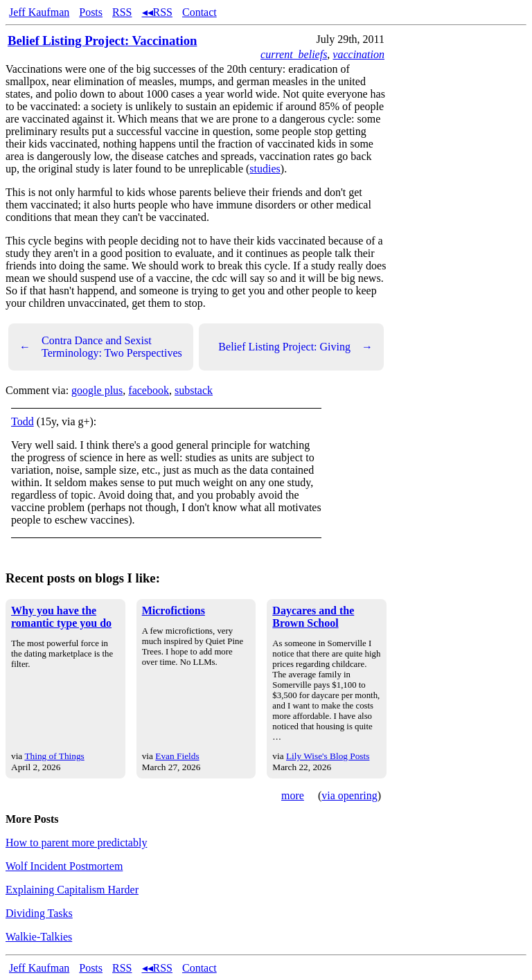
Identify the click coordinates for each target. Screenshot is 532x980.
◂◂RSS (157, 12)
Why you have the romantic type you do (61, 617)
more (293, 795)
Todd (23, 421)
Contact (199, 12)
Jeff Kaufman (39, 12)
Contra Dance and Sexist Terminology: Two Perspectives (101, 347)
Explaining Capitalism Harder (72, 890)
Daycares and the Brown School (313, 617)
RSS (122, 12)
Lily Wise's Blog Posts (328, 756)
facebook (149, 390)
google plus (97, 390)
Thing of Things (54, 756)
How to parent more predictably (76, 843)
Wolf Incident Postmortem (64, 866)
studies (265, 169)
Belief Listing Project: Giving (295, 347)
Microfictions (174, 611)
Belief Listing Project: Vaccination (102, 41)
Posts (91, 12)
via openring (349, 795)
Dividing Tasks (39, 913)
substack (194, 390)
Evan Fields (177, 756)
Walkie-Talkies (39, 937)
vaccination (358, 54)
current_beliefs (294, 54)
